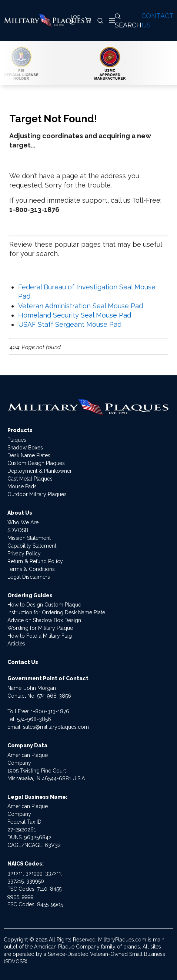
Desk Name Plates (29, 455)
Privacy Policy (24, 554)
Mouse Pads (22, 486)
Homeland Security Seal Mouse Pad (75, 315)
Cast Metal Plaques (30, 479)
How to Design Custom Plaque (44, 605)
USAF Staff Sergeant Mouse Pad (70, 324)
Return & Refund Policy (35, 561)
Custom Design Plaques (36, 463)
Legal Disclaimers (29, 577)
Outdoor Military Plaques (37, 494)
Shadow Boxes (25, 448)
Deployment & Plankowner (40, 471)
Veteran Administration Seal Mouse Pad (81, 306)
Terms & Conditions (31, 569)
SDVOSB (18, 530)
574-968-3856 (54, 696)
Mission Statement (29, 538)
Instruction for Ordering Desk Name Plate (56, 612)
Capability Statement (32, 546)
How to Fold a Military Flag (40, 636)
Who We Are (23, 522)
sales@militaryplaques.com (56, 727)
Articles (16, 644)
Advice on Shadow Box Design (44, 620)
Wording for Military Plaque (40, 628)
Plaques (17, 440)
